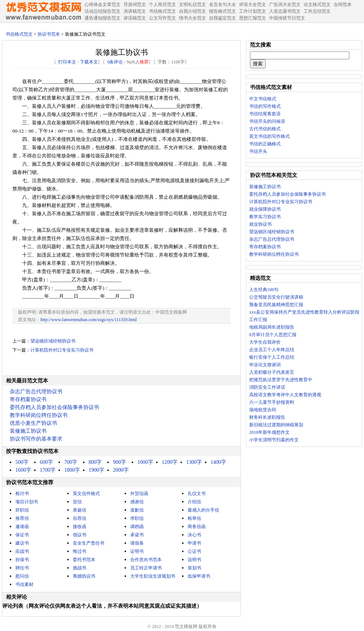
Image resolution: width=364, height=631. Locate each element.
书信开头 (258, 151)
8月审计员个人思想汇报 (273, 335)
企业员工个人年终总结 (272, 350)
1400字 (218, 462)
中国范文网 (43, 11)
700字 (71, 462)
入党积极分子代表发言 (272, 372)
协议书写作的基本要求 (36, 439)
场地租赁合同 (263, 410)
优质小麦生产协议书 (33, 423)
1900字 (96, 470)
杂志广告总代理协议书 (36, 392)
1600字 (23, 470)
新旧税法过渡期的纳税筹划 (276, 425)
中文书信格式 (263, 99)
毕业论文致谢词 (265, 365)
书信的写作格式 (265, 106)
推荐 (144, 62)
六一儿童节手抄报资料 (272, 402)
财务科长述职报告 (267, 417)
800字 (95, 462)
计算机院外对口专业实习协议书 (62, 350)
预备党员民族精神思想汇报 (276, 305)
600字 (46, 462)
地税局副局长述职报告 (272, 327)
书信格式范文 (19, 34)
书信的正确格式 (265, 144)
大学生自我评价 (265, 342)
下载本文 (89, 62)
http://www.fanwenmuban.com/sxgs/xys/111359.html (89, 320)
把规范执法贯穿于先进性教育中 (281, 380)
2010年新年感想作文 (269, 432)
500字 (22, 462)
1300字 (194, 462)
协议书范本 (49, 34)
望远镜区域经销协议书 (53, 341)
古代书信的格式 (265, 129)
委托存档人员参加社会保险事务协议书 (54, 407)
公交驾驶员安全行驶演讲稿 (276, 297)
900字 (120, 462)
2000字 (121, 470)
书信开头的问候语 (267, 121)
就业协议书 (260, 224)
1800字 (72, 470)
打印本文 (67, 62)
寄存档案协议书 (28, 399)
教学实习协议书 (265, 217)
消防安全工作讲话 (267, 387)
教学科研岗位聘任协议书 (39, 415)
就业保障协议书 (265, 209)
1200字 (170, 462)
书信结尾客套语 (265, 114)
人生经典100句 (264, 290)
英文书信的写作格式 (269, 136)
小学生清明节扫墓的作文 (274, 440)
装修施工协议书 (28, 431)
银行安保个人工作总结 (272, 357)
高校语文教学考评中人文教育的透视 (285, 395)
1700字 (48, 470)
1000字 (145, 462)
